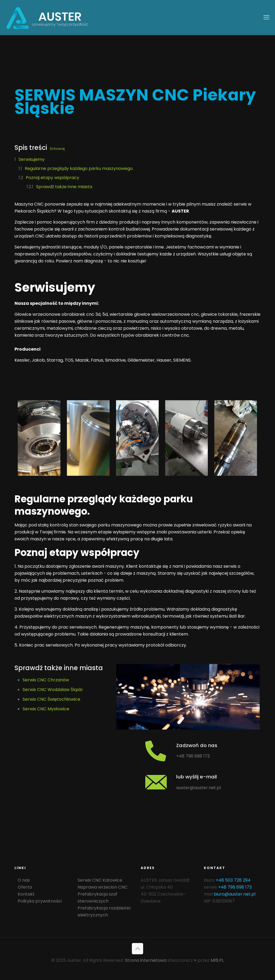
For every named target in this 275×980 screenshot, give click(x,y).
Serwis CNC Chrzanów (46, 680)
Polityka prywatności (40, 962)
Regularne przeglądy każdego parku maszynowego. (79, 168)
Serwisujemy (32, 159)
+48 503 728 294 (233, 942)
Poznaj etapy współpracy (53, 178)
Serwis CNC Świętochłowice (51, 699)
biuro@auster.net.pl (235, 955)
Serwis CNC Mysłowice (46, 709)
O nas (24, 942)
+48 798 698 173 (193, 781)
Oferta (25, 949)
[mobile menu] (266, 17)
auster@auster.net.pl (198, 861)
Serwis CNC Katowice (100, 942)
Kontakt (26, 955)
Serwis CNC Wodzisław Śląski (53, 690)
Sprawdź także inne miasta (64, 187)
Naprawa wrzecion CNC (103, 949)
